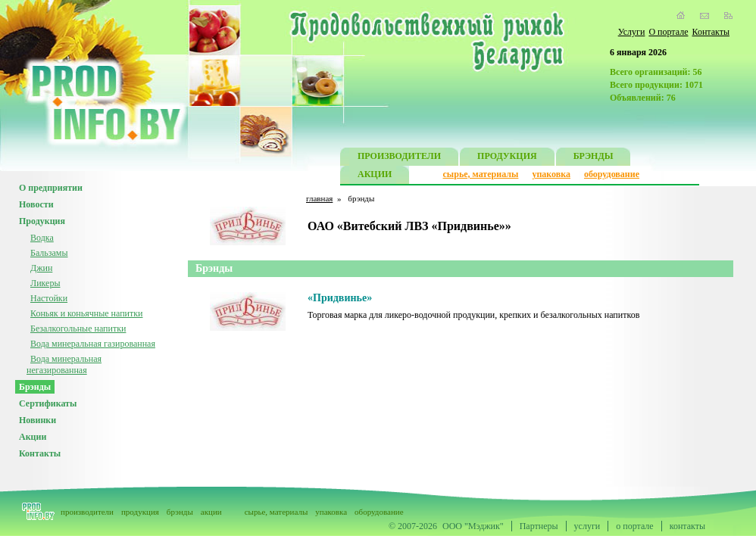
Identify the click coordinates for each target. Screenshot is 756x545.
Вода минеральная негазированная (64, 364)
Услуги (632, 32)
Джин (41, 268)
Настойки (49, 298)
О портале (668, 32)
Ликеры (45, 283)
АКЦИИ (375, 176)
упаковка (551, 174)
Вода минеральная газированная (93, 344)
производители (87, 512)
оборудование (612, 174)
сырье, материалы (481, 174)
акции (211, 512)
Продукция (42, 221)
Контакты (711, 32)
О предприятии (51, 188)
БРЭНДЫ (594, 158)
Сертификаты (48, 403)
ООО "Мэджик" (473, 526)
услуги (587, 526)
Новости (36, 204)
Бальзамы (49, 253)
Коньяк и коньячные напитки (86, 313)
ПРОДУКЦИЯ (507, 158)
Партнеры (539, 526)
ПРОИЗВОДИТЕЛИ (399, 158)
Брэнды (35, 387)
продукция (140, 512)
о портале (634, 526)
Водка (42, 238)
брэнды (180, 512)
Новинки (37, 420)
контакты (687, 526)
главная (319, 198)
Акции (33, 437)
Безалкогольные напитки (78, 329)
